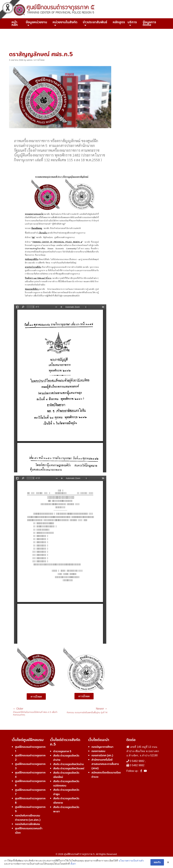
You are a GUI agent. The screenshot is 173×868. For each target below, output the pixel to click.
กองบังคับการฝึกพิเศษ (27, 824)
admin (30, 60)
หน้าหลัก (15, 23)
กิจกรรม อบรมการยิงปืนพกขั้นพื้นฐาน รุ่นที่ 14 (87, 711)
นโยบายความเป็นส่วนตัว (131, 861)
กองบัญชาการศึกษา (102, 747)
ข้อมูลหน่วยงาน (36, 22)
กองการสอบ (98, 751)
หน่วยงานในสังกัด (65, 22)
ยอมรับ (157, 862)
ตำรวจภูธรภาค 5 (62, 751)
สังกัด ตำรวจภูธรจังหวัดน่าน (68, 764)
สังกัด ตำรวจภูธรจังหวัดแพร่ (69, 768)
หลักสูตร (119, 22)
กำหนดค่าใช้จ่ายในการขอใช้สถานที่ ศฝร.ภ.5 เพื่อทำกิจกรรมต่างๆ (37, 712)
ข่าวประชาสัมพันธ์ (95, 22)
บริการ (132, 22)
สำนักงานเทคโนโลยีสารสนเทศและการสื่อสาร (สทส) (105, 764)
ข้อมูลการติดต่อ (149, 23)
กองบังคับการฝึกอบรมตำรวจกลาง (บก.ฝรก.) (28, 818)
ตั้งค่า (73, 864)
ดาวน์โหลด (39, 60)
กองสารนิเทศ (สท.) (102, 755)
